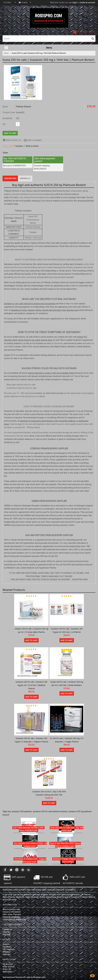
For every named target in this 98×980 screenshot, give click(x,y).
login (75, 2)
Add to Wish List (12, 140)
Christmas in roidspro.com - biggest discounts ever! (30, 860)
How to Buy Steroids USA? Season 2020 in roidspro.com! (66, 845)
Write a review (32, 146)
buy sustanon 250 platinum (20, 811)
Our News (7, 947)
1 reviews (19, 146)
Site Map (7, 934)
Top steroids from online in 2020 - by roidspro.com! (30, 845)
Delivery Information (12, 912)
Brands (6, 944)
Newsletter (8, 972)
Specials (6, 954)
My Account (8, 964)
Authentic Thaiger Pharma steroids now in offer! (68, 860)
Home (6, 53)
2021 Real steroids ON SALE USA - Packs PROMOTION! (29, 829)
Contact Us (7, 929)
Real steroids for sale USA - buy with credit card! (67, 829)
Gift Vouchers (9, 949)
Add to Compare (33, 140)
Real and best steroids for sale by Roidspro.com (24, 977)
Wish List (7, 969)
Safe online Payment (12, 914)
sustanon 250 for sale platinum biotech (50, 811)
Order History (9, 967)
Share (5, 153)
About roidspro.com (11, 909)
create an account (87, 2)
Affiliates (7, 952)
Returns (6, 932)
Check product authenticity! (15, 920)
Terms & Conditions (11, 917)
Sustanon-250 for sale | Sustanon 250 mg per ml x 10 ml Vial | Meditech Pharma (31, 685)
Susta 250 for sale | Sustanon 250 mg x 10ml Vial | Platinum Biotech (39, 53)
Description (10, 178)
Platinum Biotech (23, 107)
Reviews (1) (25, 178)
